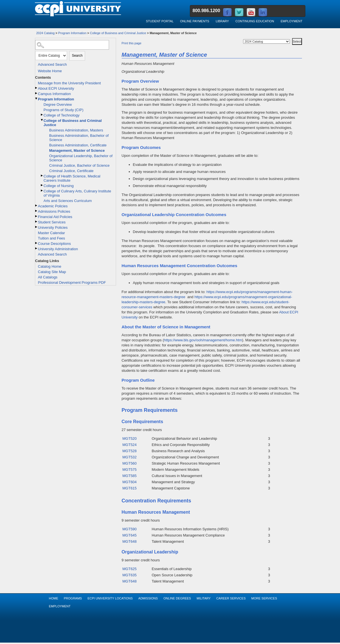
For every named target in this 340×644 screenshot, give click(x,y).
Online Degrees (177, 598)
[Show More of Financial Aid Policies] (37, 216)
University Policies (53, 228)
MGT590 (130, 529)
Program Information (72, 33)
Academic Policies (53, 206)
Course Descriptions (55, 244)
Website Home (50, 71)
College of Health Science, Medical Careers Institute (72, 178)
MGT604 (130, 482)
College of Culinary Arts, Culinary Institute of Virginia (77, 193)
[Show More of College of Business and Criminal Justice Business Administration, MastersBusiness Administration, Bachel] (42, 120)
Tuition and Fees (52, 238)
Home (54, 598)
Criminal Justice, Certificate (72, 171)
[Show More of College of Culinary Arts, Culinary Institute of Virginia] (42, 191)
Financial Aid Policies (55, 217)
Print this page (132, 43)
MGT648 (130, 541)
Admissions (148, 598)
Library (222, 21)
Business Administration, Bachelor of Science (79, 138)
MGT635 (130, 575)
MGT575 (130, 470)
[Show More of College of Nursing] (42, 185)
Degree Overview (58, 105)
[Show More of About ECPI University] (37, 88)
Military (204, 598)
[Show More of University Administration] (37, 248)
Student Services (52, 222)
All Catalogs (48, 277)
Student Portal (160, 21)
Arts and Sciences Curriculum (68, 201)
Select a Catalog (291, 37)
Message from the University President (69, 83)
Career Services (231, 598)
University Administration (58, 249)
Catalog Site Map (52, 272)
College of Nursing (59, 186)
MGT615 (130, 488)
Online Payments (195, 21)
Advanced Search (53, 64)
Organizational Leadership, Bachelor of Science (81, 158)
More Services (264, 598)
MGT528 (130, 451)
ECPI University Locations (110, 598)
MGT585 (130, 476)
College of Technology (62, 115)
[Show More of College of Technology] (42, 115)
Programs (73, 598)
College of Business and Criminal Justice (118, 33)
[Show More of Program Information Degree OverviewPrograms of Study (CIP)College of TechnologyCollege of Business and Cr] (37, 99)
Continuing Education (255, 21)
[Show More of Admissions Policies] (37, 211)
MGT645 (130, 535)
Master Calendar (52, 233)
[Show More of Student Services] (37, 222)
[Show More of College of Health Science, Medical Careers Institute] (42, 176)
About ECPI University (56, 88)
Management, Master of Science (77, 150)
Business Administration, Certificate (78, 145)
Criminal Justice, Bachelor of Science (80, 165)
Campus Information (55, 94)
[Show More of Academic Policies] (37, 205)
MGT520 (130, 439)
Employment (291, 21)
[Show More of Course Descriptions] (37, 243)
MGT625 (130, 569)
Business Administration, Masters (76, 130)
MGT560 (130, 463)
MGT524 (130, 445)
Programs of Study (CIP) (64, 110)
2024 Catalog (45, 33)
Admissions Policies (54, 211)
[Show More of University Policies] (37, 227)
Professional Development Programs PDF (72, 283)
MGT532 (130, 457)
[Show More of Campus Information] (37, 93)
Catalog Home (50, 266)
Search (77, 56)
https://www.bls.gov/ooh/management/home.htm (203, 340)
